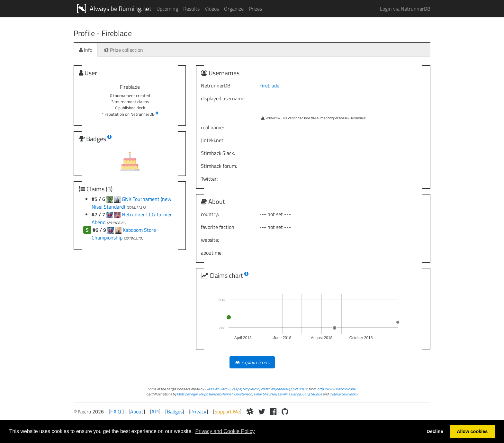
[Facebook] (273, 411)
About (137, 411)
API (155, 411)
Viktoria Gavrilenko (343, 394)
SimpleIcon (251, 389)
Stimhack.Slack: (218, 153)
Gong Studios (312, 394)
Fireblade (269, 86)
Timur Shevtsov (265, 394)
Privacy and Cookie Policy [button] (225, 431)
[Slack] (250, 411)
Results (191, 9)
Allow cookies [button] (472, 431)
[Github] (285, 411)
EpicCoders (299, 389)
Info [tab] (86, 50)
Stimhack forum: (219, 166)
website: (210, 240)
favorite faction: (218, 227)
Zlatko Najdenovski (275, 389)
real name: (212, 127)
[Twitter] (262, 411)
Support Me (227, 411)
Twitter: (209, 179)
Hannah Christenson (237, 394)
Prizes (255, 9)
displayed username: (223, 98)
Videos (212, 9)
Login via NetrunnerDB (405, 9)
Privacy (198, 411)
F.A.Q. (116, 411)
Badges (175, 411)
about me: (212, 253)
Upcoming (167, 9)
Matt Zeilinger (187, 394)
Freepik (236, 389)
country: (210, 214)
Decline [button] (435, 431)
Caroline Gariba (289, 394)
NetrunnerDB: (216, 86)
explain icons (252, 362)
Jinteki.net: (213, 140)
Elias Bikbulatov (217, 389)
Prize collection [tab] (124, 50)
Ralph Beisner (209, 394)
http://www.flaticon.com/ (337, 389)
